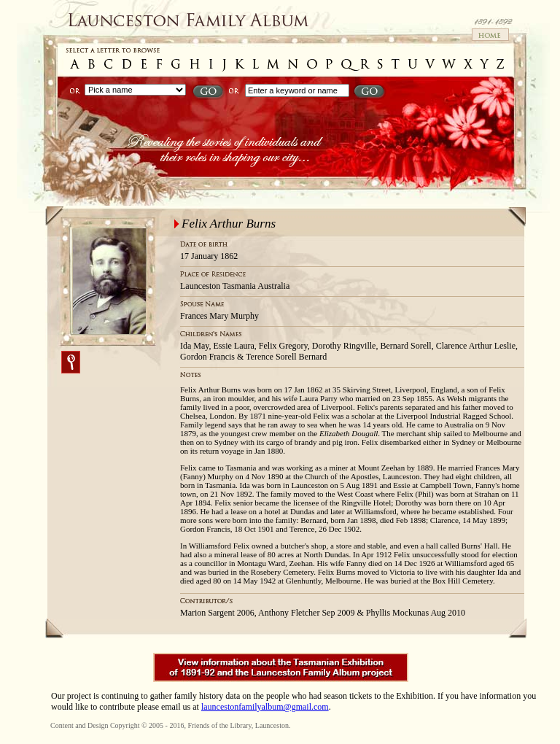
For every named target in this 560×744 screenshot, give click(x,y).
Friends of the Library (219, 725)
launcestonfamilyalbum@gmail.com (265, 707)
